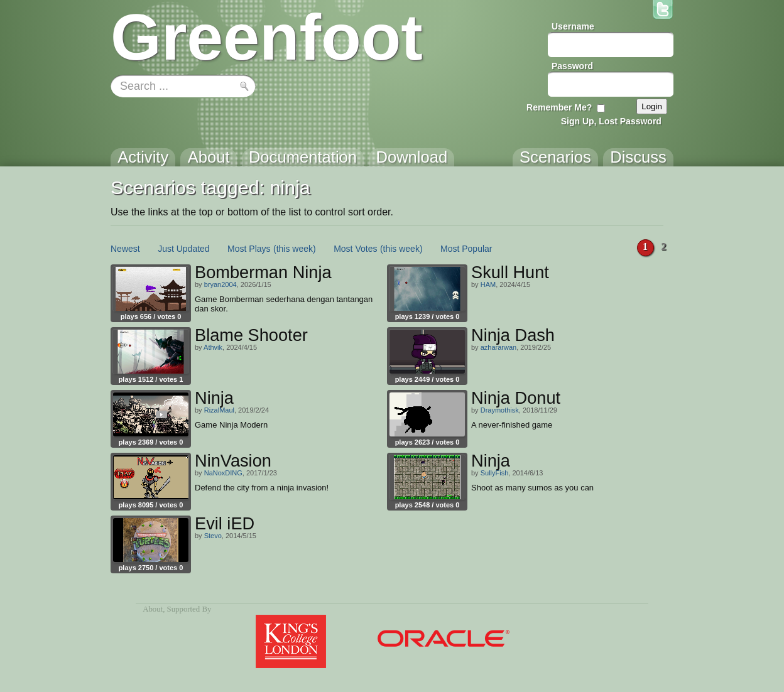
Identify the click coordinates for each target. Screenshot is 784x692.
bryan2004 (220, 284)
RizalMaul (219, 410)
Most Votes (355, 249)
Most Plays (249, 249)
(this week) (295, 249)
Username (573, 26)
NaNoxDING (223, 473)
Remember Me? (559, 107)
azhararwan (498, 347)
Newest (125, 249)
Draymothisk (500, 410)
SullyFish (495, 473)
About (153, 609)
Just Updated (184, 249)
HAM (488, 284)
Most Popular (466, 249)
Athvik (213, 347)
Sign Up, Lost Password (611, 121)
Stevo (213, 536)
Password (572, 66)
